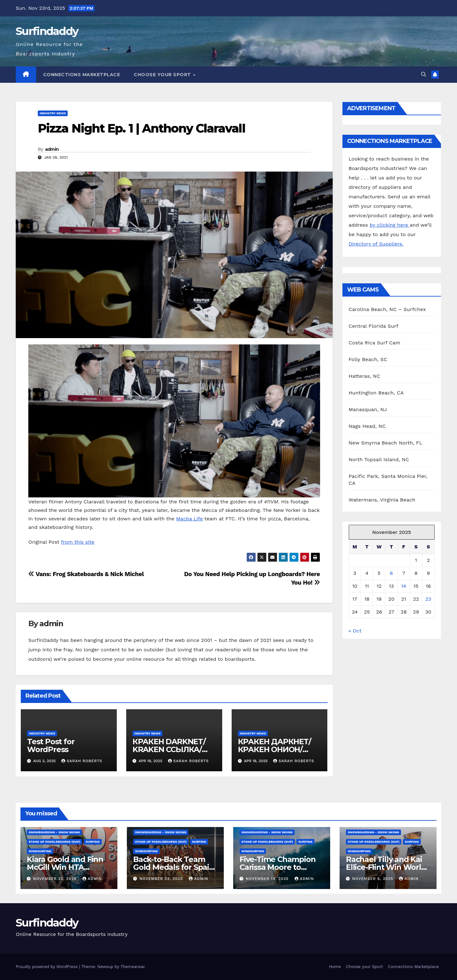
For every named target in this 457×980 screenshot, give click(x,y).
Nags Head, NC (367, 426)
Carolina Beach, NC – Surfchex (387, 309)
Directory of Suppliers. (376, 244)
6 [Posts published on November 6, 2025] (392, 573)
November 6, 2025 (373, 879)
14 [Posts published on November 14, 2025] (404, 586)
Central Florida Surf (374, 326)
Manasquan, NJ (368, 409)
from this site (78, 542)
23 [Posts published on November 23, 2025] (429, 599)
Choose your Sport (163, 75)
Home (335, 967)
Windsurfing (40, 851)
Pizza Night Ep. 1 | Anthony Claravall (141, 128)
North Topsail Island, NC (379, 459)
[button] (424, 74)
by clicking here (389, 225)
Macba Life (190, 519)
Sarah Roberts (82, 761)
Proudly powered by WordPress (47, 967)
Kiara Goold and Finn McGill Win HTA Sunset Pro (65, 867)
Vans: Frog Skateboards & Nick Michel (86, 574)
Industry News (53, 113)
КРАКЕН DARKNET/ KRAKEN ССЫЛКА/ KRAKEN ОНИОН (169, 749)
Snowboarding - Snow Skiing (54, 832)
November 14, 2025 (268, 879)
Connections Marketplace (82, 75)
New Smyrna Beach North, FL (386, 443)
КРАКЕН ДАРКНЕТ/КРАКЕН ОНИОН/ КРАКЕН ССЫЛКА (274, 749)
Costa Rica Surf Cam (375, 343)
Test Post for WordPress (51, 745)
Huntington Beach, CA (376, 393)
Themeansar (133, 967)
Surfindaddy (47, 31)
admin (52, 149)
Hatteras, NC (365, 376)
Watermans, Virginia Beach (382, 500)
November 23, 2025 (56, 879)
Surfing (93, 842)
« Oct (355, 631)
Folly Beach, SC (368, 359)
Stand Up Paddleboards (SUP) (54, 842)
